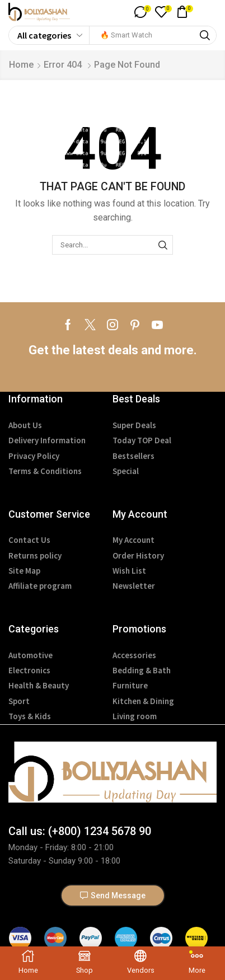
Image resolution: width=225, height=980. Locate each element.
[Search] (205, 35)
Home (21, 65)
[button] (142, 12)
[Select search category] (49, 35)
